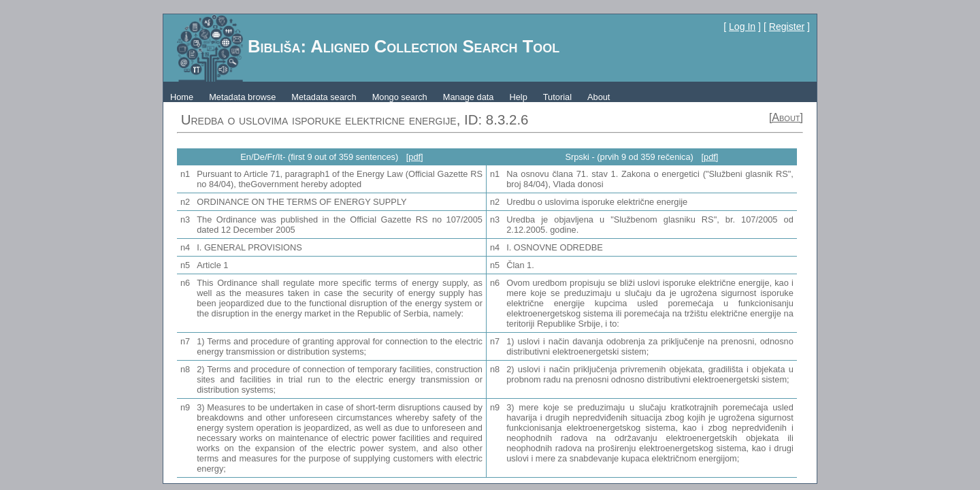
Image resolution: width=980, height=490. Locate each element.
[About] (786, 117)
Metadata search (324, 97)
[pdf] (415, 157)
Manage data (469, 97)
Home (182, 97)
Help (518, 97)
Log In (742, 27)
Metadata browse (242, 97)
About (599, 97)
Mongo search (400, 97)
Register (787, 27)
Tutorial (557, 97)
